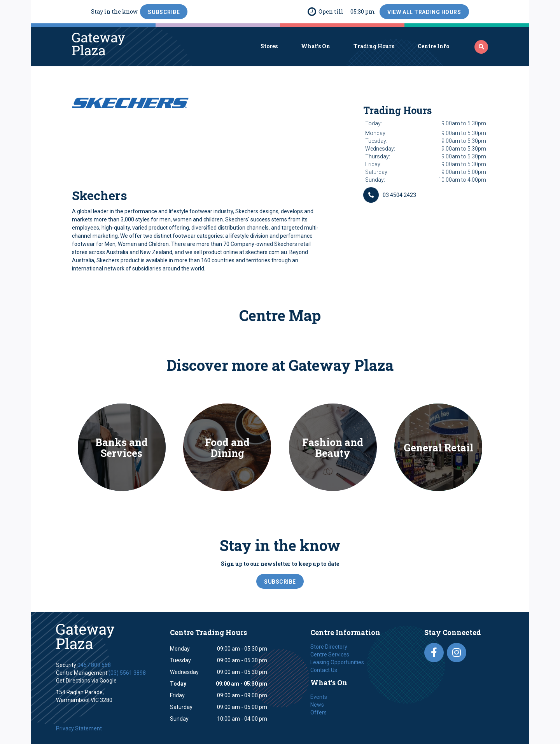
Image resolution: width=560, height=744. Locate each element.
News (317, 705)
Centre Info (433, 46)
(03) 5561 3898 (127, 673)
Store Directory (329, 647)
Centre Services (330, 655)
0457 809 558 (94, 665)
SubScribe (164, 12)
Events (319, 697)
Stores (269, 46)
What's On (316, 46)
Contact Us (324, 670)
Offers (318, 712)
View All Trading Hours (424, 12)
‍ (481, 47)
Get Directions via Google (86, 681)
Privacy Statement (79, 728)
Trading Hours (374, 46)
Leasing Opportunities (337, 662)
